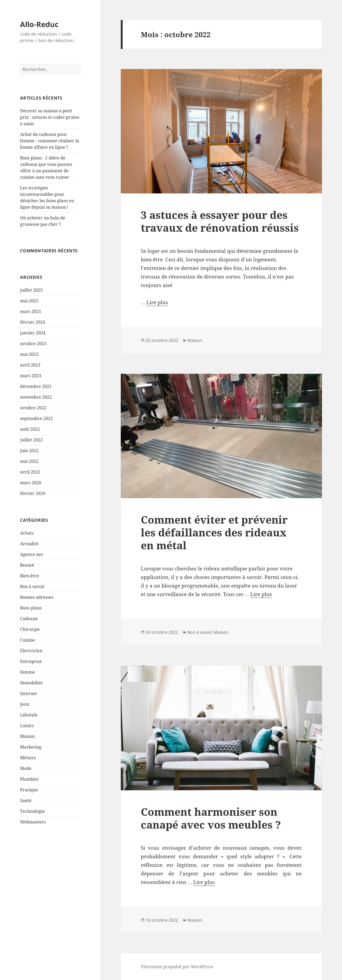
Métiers (28, 758)
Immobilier (32, 683)
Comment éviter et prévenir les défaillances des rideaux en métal (214, 532)
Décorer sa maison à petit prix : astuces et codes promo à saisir (50, 117)
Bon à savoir (32, 586)
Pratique (29, 790)
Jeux (25, 704)
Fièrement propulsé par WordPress (177, 967)
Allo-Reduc (39, 24)
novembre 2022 (36, 397)
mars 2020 (31, 483)
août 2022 (30, 429)
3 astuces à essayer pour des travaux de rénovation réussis (220, 221)
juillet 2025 (31, 290)
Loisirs (27, 726)
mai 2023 (29, 354)
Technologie (32, 811)
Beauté (27, 565)
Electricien (31, 651)
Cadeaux (29, 619)
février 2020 (33, 493)
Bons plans (31, 608)
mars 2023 (31, 376)
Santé (26, 800)
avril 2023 (30, 365)
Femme (28, 672)
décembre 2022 (36, 386)
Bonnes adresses (37, 597)
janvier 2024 (33, 333)
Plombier (30, 779)
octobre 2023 (33, 344)
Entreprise (31, 661)
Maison (27, 736)
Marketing (31, 747)
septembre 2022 (36, 418)
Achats (27, 533)
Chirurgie (30, 629)
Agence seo (31, 554)
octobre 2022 (33, 408)
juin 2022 (29, 451)
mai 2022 (29, 461)
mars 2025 (31, 311)
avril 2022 (30, 472)
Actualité (29, 544)
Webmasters (33, 822)
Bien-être (30, 576)
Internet (29, 693)
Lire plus (157, 302)
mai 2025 (29, 301)
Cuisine (28, 640)
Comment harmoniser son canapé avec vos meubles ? (211, 818)
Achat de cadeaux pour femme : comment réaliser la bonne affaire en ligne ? (50, 141)
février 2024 (33, 322)
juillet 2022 (31, 440)
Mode (26, 768)
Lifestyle (29, 715)
